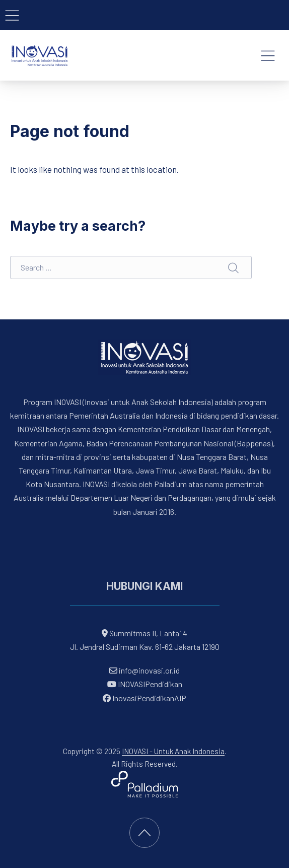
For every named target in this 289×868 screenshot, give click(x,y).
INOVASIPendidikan (145, 684)
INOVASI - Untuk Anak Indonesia (173, 751)
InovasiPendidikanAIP (144, 698)
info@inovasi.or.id (149, 670)
